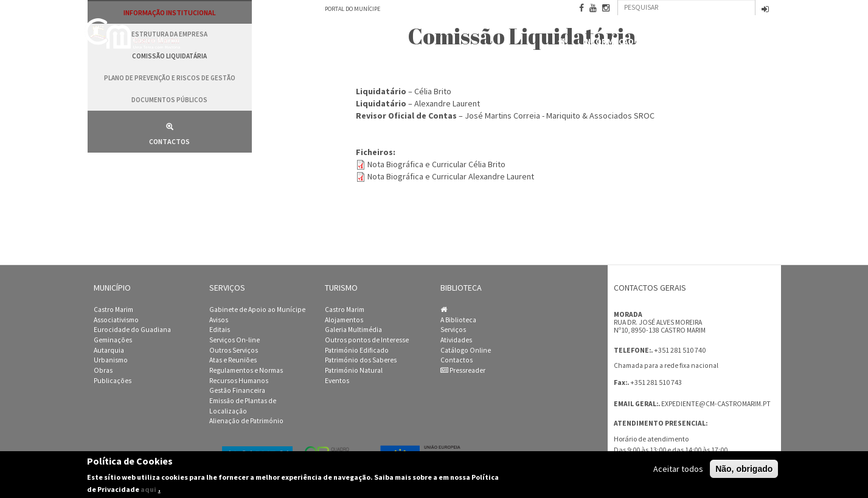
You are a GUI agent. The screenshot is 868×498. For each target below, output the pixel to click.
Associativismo (116, 320)
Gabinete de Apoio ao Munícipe (257, 310)
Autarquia (109, 350)
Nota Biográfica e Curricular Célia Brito (436, 164)
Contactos (751, 43)
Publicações (113, 381)
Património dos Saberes (361, 360)
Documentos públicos (169, 100)
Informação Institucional (641, 42)
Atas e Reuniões (233, 360)
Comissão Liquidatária (169, 56)
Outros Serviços (234, 350)
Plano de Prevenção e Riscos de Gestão (170, 78)
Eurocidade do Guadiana (132, 330)
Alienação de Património (246, 421)
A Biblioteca (458, 320)
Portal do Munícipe (352, 9)
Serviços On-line (234, 340)
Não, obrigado (744, 471)
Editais (220, 330)
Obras (103, 370)
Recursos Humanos (239, 381)
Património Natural (354, 370)
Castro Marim (113, 310)
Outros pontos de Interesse (367, 340)
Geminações (113, 340)
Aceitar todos (678, 471)
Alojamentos (344, 320)
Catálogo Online (466, 350)
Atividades (456, 340)
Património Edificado (357, 350)
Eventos (337, 381)
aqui (148, 492)
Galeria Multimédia (353, 330)
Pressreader (463, 370)
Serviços (453, 330)
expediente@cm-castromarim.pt (716, 404)
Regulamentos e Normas (246, 370)
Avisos (219, 320)
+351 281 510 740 (680, 350)
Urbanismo (111, 360)
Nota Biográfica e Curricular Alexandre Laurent (451, 176)
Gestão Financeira (237, 390)
